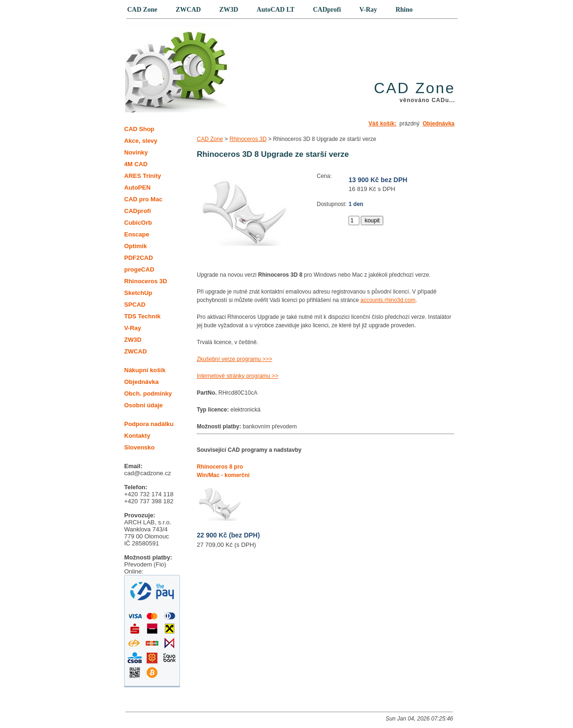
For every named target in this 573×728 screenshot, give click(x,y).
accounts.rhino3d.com (388, 300)
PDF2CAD (138, 258)
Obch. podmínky (148, 393)
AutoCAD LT (276, 10)
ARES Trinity (143, 176)
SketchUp (138, 293)
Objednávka (439, 124)
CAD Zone (210, 139)
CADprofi (138, 211)
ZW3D (133, 340)
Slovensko (139, 447)
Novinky (136, 152)
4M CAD (136, 164)
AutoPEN (137, 188)
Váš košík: (383, 124)
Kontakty (137, 436)
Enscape (137, 234)
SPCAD (135, 305)
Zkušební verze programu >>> (234, 359)
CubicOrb (138, 223)
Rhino (404, 10)
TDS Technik (142, 316)
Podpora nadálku (149, 424)
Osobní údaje (143, 405)
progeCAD (139, 269)
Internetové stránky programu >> (238, 376)
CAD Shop (139, 129)
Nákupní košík (145, 370)
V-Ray (133, 328)
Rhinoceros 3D (248, 139)
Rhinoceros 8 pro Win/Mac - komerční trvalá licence (223, 475)
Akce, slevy (141, 141)
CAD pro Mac (143, 199)
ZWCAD (135, 351)
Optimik (135, 246)
